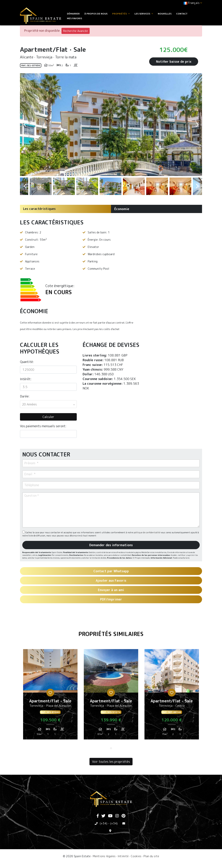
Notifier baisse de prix (174, 62)
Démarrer (73, 14)
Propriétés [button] (121, 14)
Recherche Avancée (76, 31)
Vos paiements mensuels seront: (43, 426)
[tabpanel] (50, 696)
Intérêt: (26, 379)
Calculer (48, 417)
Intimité (123, 856)
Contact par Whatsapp (111, 571)
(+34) (104, 823)
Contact (182, 14)
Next (197, 125)
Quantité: (27, 362)
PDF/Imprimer (111, 599)
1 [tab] (111, 748)
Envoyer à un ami (111, 590)
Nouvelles (165, 14)
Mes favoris (74, 18)
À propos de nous (96, 14)
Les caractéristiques (39, 209)
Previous (25, 125)
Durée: (25, 396)
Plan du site (151, 856)
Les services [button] (144, 14)
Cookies (136, 856)
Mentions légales (104, 856)
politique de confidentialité (147, 532)
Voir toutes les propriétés (111, 762)
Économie (122, 209)
